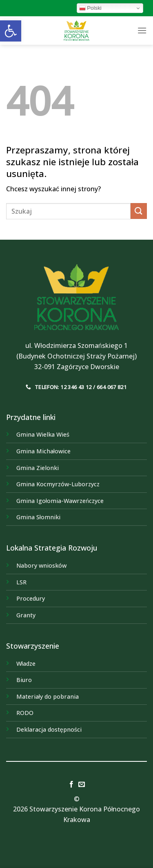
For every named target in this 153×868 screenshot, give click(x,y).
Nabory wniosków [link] (41, 565)
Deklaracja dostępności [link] (49, 729)
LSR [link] (21, 582)
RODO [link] (25, 713)
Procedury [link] (31, 598)
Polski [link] (90, 8)
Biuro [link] (24, 680)
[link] (11, 31)
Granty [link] (26, 615)
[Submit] (139, 211)
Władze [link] (26, 664)
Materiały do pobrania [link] (48, 696)
